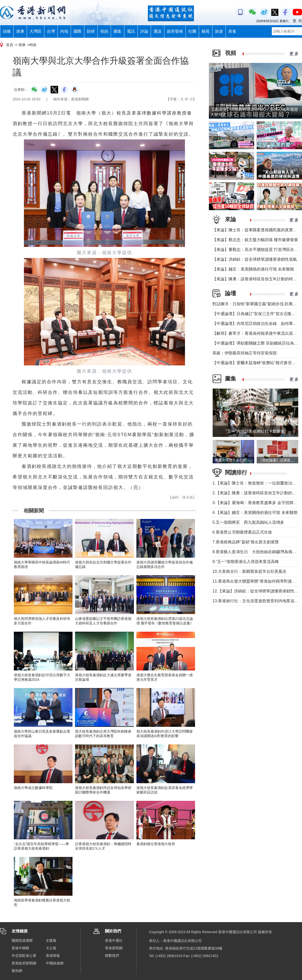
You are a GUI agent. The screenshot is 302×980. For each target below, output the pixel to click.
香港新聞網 (114, 948)
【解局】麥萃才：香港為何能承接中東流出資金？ (257, 333)
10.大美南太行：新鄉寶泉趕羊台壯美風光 (251, 571)
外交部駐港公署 (24, 956)
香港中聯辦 (20, 948)
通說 (158, 31)
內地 (64, 31)
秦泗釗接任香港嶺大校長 (156, 844)
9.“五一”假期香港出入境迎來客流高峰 (246, 562)
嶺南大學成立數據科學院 (33, 788)
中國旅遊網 (55, 963)
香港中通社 (114, 940)
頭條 (7, 31)
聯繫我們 (112, 956)
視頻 (104, 31)
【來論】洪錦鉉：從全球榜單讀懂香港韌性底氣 (255, 259)
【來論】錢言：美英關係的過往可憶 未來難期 (253, 269)
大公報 (51, 948)
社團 (192, 31)
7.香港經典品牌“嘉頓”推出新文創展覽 (246, 542)
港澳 (20, 31)
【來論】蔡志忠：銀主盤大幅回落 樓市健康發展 (255, 240)
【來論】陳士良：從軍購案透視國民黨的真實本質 (257, 230)
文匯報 (51, 940)
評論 (144, 31)
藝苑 (206, 31)
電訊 (131, 31)
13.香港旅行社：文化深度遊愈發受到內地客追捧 (255, 601)
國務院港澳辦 (22, 940)
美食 (232, 31)
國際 (78, 31)
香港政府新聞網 (24, 963)
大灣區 (35, 31)
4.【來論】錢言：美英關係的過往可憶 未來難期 (255, 513)
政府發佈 (175, 31)
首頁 (10, 45)
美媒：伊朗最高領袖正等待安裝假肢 (245, 353)
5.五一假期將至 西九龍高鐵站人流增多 (248, 522)
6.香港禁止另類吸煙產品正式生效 (242, 532)
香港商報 (53, 956)
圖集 (118, 31)
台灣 (51, 31)
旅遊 (219, 31)
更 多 (294, 54)
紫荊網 (17, 971)
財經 (91, 31)
